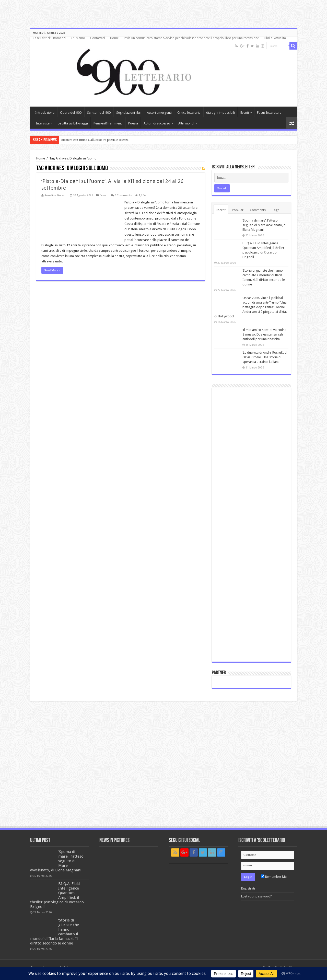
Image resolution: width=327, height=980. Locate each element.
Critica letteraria (189, 113)
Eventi (245, 113)
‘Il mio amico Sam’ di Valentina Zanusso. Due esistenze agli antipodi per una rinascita (264, 334)
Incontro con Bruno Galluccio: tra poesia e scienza (95, 140)
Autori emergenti (159, 113)
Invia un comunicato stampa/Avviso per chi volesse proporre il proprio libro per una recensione (191, 38)
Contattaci (98, 38)
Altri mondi (186, 123)
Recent (221, 210)
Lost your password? (256, 896)
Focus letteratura (269, 113)
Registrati (248, 888)
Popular (238, 210)
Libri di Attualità (275, 38)
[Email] (251, 178)
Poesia (133, 123)
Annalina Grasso (55, 195)
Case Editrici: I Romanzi (49, 38)
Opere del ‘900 (71, 113)
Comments (258, 210)
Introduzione (45, 113)
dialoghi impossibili (220, 113)
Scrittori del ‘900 (99, 113)
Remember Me (274, 877)
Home (114, 38)
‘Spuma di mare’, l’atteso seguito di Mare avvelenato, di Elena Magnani (264, 225)
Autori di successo (157, 123)
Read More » (52, 270)
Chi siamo (78, 38)
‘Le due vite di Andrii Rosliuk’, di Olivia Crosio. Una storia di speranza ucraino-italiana (265, 357)
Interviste (43, 123)
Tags (276, 210)
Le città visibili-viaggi (73, 123)
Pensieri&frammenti (108, 123)
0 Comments (123, 195)
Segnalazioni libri (129, 113)
